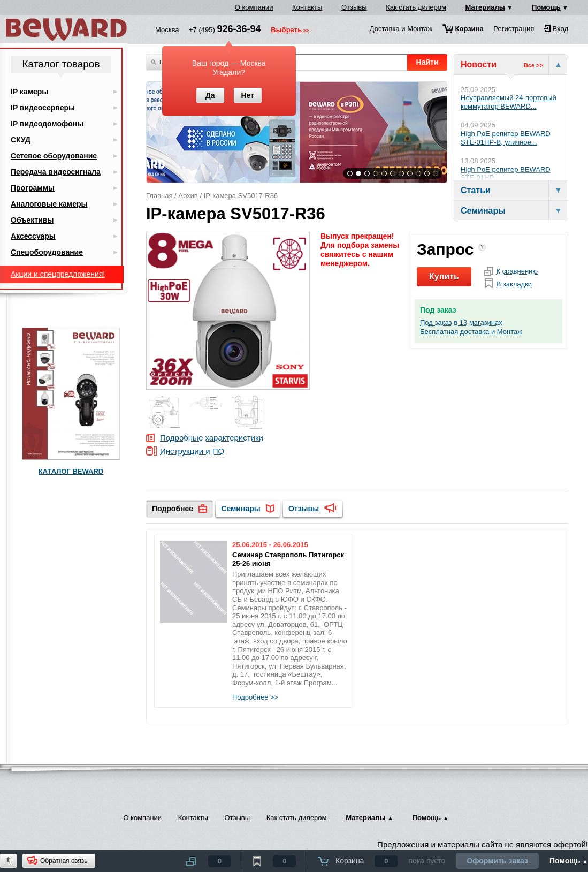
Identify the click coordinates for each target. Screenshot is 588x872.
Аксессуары (33, 236)
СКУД (21, 140)
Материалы (485, 7)
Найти (427, 62)
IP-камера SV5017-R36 (241, 196)
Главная (159, 196)
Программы (33, 188)
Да (210, 95)
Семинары (240, 509)
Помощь (546, 7)
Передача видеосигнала (56, 172)
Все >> (533, 65)
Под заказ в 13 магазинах (461, 323)
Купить (444, 276)
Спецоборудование (47, 252)
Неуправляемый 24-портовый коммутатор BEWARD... (509, 102)
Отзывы (354, 7)
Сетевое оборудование (54, 156)
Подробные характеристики (212, 438)
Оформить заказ (497, 861)
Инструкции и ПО (192, 452)
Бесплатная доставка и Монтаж (471, 332)
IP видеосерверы (43, 108)
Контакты (307, 7)
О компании (254, 7)
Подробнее (173, 509)
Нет (247, 95)
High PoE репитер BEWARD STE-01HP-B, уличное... (506, 138)
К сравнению (517, 271)
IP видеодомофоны (47, 124)
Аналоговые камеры (49, 204)
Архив (188, 196)
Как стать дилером (416, 7)
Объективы (32, 220)
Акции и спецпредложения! (58, 274)
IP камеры (29, 92)
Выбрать (286, 31)
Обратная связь (64, 861)
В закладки (514, 284)
